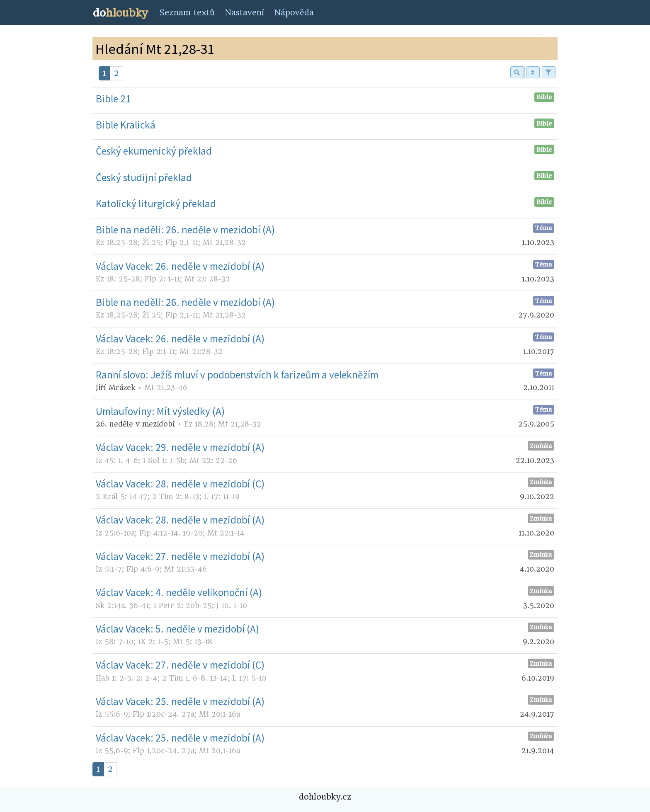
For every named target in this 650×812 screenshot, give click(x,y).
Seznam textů (187, 13)
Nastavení (244, 13)
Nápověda (294, 13)
